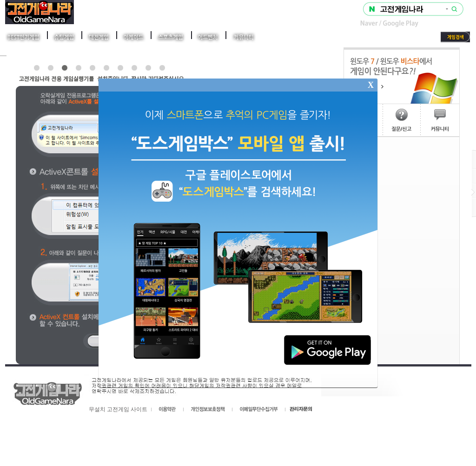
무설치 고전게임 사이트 (118, 409)
